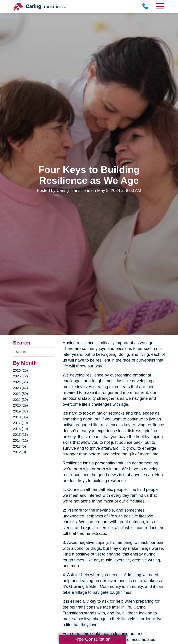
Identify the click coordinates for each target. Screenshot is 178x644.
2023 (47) (21, 388)
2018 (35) (21, 417)
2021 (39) (21, 400)
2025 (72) (21, 376)
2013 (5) (20, 446)
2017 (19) (21, 423)
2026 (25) (21, 370)
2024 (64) (21, 382)
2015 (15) (21, 435)
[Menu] (160, 6)
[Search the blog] (34, 352)
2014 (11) (21, 440)
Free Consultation (92, 639)
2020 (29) (21, 405)
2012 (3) (20, 452)
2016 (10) (21, 429)
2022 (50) (21, 394)
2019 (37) (21, 411)
